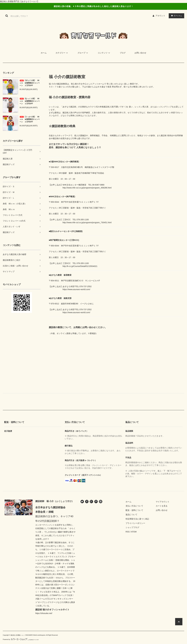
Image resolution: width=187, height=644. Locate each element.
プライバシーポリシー (135, 523)
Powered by (21, 639)
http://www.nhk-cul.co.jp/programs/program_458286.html (87, 188)
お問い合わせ (140, 53)
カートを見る (162, 506)
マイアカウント (163, 502)
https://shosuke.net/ (44, 613)
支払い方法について (134, 506)
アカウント (160, 16)
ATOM (134, 532)
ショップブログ (132, 527)
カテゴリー (62, 53)
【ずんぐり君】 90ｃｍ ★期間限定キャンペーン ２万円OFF (30, 83)
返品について (131, 515)
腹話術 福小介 (42, 610)
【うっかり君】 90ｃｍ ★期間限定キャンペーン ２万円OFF (30, 119)
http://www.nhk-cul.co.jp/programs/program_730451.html (87, 222)
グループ (83, 53)
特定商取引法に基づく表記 (137, 519)
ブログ (123, 53)
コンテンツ (104, 53)
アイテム (176, 16)
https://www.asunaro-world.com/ (76, 289)
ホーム (44, 53)
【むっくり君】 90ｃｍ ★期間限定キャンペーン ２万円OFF (30, 101)
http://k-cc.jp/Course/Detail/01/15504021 (80, 266)
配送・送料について (134, 510)
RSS (128, 532)
